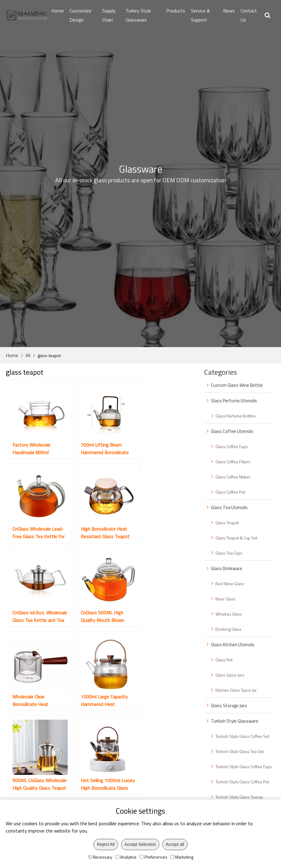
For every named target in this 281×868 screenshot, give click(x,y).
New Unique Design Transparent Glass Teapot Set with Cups (96, 679)
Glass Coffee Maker (233, 477)
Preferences (153, 857)
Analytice (126, 857)
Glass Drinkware (227, 568)
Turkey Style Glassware (138, 15)
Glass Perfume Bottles (236, 416)
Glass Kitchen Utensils (233, 645)
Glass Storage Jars (229, 706)
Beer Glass (225, 599)
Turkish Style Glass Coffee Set (242, 736)
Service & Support (200, 15)
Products (176, 11)
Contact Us (249, 15)
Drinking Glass (229, 629)
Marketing (182, 857)
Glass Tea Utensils (229, 507)
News (229, 11)
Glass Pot (224, 660)
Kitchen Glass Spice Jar (236, 690)
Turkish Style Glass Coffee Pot (242, 782)
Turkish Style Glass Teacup (239, 797)
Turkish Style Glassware (235, 721)
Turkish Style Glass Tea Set (240, 751)
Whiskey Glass (229, 614)
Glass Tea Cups (229, 553)
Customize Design (80, 15)
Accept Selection (140, 844)
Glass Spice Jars (230, 675)
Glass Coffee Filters (233, 462)
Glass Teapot (227, 523)
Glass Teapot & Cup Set (236, 538)
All (28, 355)
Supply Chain (109, 15)
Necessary (100, 857)
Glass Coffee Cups (232, 446)
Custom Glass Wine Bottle (237, 385)
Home (58, 11)
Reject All (106, 844)
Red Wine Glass (230, 584)
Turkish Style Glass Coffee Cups (244, 767)
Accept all (175, 844)
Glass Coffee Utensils (232, 431)
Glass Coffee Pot (230, 492)
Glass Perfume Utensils (234, 401)
